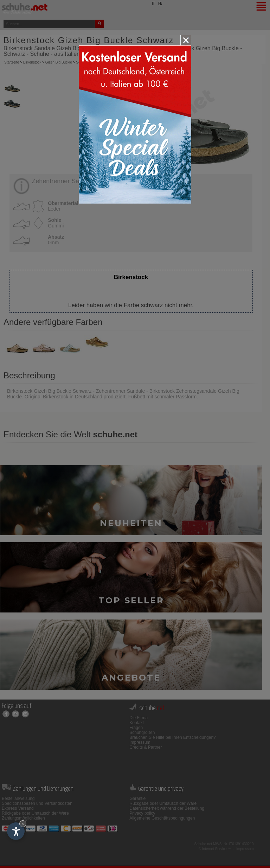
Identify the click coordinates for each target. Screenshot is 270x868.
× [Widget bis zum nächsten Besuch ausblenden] (23, 824)
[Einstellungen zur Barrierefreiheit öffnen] (16, 831)
